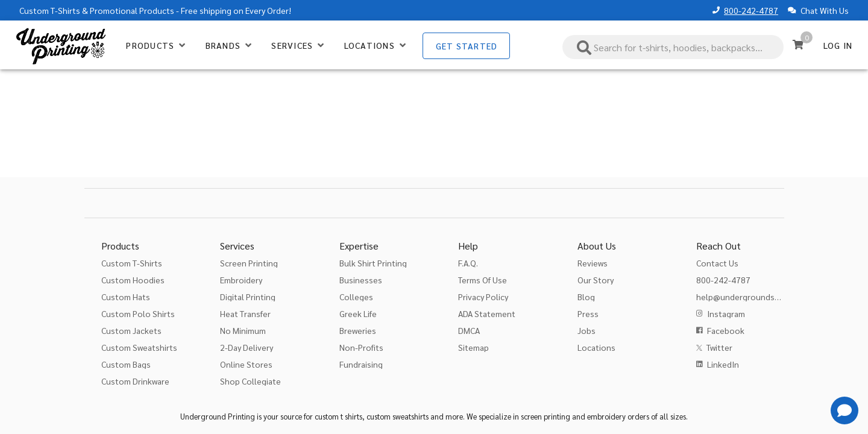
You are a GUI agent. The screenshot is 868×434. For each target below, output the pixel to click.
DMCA (469, 330)
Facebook (726, 330)
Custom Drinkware (135, 381)
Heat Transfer (245, 313)
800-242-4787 (751, 10)
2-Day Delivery (247, 347)
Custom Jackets (131, 330)
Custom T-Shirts (50, 10)
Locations (596, 347)
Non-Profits (361, 347)
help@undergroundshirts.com (753, 297)
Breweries (358, 330)
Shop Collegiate (250, 381)
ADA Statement (487, 313)
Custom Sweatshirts (139, 347)
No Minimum (243, 330)
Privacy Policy (483, 297)
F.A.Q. (468, 263)
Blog (586, 297)
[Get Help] (844, 410)
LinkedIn (723, 364)
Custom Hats (126, 297)
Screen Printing (249, 263)
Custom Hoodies (133, 280)
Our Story (596, 280)
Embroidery (241, 280)
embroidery (606, 416)
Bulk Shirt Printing (373, 263)
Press (588, 313)
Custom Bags (126, 364)
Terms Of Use (483, 280)
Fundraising (361, 364)
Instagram (726, 313)
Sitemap (473, 347)
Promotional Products (132, 10)
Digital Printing (248, 297)
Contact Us (717, 263)
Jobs (587, 330)
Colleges (356, 297)
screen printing (546, 416)
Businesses (361, 280)
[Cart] (798, 45)
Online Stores (246, 364)
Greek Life (358, 313)
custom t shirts (338, 416)
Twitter (719, 347)
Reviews (593, 263)
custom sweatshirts (398, 416)
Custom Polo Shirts (138, 313)
